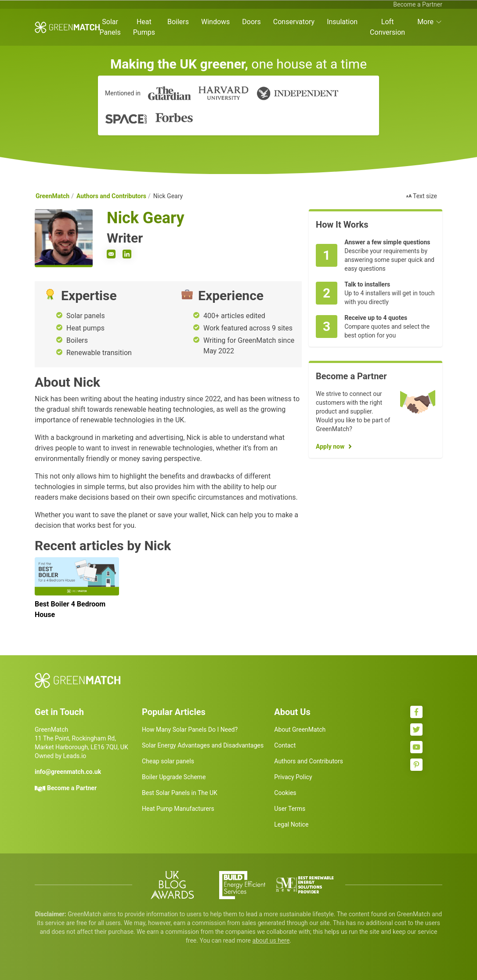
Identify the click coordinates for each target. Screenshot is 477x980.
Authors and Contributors (111, 196)
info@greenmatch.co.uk (68, 772)
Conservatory (294, 22)
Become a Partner (418, 4)
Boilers (178, 22)
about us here (271, 940)
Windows (215, 22)
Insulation (342, 22)
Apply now (330, 446)
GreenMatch (52, 196)
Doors (251, 22)
